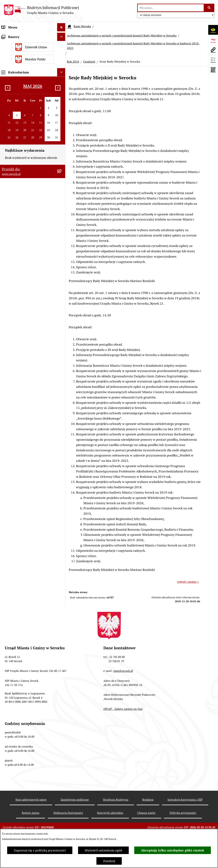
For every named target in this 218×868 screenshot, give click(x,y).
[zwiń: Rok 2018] (62, 314)
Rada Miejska (82, 26)
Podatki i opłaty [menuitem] (13, 440)
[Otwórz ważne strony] (213, 59)
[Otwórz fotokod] (213, 69)
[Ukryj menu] (61, 27)
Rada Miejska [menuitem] (11, 52)
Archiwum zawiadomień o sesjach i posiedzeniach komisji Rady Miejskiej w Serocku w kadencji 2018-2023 (133, 46)
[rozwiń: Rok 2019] (62, 303)
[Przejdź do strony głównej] (41, 10)
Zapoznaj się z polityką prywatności (40, 850)
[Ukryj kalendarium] (61, 699)
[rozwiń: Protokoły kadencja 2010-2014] (62, 226)
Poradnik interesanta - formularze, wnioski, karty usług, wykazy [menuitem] (27, 468)
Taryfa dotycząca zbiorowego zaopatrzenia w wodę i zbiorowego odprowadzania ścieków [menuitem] (27, 584)
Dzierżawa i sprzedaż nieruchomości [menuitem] (28, 457)
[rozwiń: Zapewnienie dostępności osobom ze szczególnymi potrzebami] (62, 622)
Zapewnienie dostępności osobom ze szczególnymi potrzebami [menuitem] (28, 625)
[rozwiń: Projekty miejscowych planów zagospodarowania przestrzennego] (62, 503)
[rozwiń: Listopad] (62, 371)
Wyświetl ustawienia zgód (103, 850)
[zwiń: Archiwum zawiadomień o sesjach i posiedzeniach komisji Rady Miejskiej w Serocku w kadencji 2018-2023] (62, 273)
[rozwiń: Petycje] (62, 517)
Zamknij (109, 861)
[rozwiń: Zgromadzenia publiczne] (62, 614)
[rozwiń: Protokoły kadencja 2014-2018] (62, 215)
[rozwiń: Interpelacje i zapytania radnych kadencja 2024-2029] (62, 147)
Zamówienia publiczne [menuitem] (18, 495)
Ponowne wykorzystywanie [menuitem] (22, 606)
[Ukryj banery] (61, 663)
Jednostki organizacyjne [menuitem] (19, 44)
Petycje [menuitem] (7, 516)
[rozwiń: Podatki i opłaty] (62, 441)
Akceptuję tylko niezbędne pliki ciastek (173, 850)
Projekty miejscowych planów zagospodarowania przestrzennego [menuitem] (27, 506)
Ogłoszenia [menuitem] (10, 449)
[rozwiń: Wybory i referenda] (62, 546)
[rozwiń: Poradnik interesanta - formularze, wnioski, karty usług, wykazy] (62, 465)
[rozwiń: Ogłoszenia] (62, 449)
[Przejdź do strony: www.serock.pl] (213, 50)
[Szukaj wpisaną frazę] (209, 8)
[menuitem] (33, 63)
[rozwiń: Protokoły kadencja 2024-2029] (62, 194)
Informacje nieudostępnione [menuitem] (22, 538)
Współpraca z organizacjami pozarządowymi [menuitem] (22, 527)
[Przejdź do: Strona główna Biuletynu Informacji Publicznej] (69, 26)
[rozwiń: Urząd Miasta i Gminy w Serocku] (62, 36)
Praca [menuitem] (6, 478)
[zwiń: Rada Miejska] (62, 52)
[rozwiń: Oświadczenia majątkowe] (62, 424)
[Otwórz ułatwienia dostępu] (213, 30)
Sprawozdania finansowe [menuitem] (20, 487)
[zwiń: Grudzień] (62, 324)
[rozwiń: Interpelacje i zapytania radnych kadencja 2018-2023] (62, 163)
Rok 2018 (73, 62)
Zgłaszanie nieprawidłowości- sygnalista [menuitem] (23, 638)
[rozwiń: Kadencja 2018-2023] (62, 237)
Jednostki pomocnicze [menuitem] (18, 407)
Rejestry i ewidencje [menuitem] (16, 563)
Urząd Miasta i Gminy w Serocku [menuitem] (25, 36)
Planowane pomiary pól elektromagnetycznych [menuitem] (19, 651)
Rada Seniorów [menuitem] (12, 416)
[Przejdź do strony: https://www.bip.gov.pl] (213, 40)
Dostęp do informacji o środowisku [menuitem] (27, 554)
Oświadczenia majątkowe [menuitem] (20, 424)
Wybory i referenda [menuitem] (16, 546)
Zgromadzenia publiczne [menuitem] (20, 614)
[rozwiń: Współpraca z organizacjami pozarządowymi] (62, 525)
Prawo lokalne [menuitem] (12, 432)
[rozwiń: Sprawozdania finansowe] (62, 487)
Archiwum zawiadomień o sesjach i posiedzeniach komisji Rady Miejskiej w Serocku (122, 36)
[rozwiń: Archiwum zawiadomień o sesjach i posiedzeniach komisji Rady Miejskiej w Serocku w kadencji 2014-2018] (62, 382)
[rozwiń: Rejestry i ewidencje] (62, 563)
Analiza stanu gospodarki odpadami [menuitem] (28, 571)
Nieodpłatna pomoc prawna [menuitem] (22, 597)
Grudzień (89, 62)
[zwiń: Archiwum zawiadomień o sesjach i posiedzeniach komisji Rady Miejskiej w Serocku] (62, 247)
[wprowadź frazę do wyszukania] (171, 8)
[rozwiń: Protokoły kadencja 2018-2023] (62, 205)
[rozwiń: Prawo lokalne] (62, 432)
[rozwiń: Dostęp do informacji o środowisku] (62, 555)
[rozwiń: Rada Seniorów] (62, 416)
